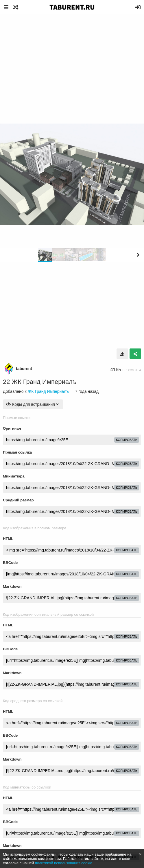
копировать (127, 440)
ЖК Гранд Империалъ (48, 391)
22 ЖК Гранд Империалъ (40, 382)
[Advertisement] (72, 58)
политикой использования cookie (64, 863)
